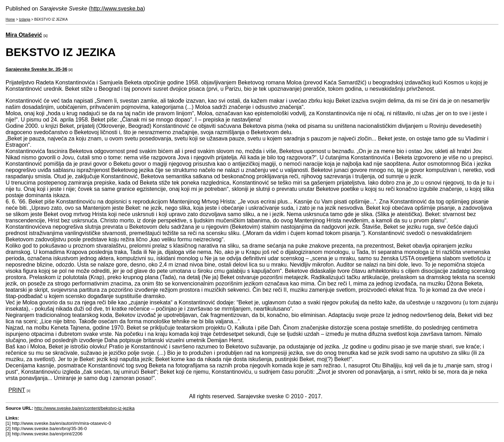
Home (10, 19)
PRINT (17, 390)
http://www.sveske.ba (117, 9)
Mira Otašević (24, 35)
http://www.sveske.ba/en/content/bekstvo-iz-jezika (84, 408)
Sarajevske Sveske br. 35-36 (36, 69)
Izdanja (24, 19)
